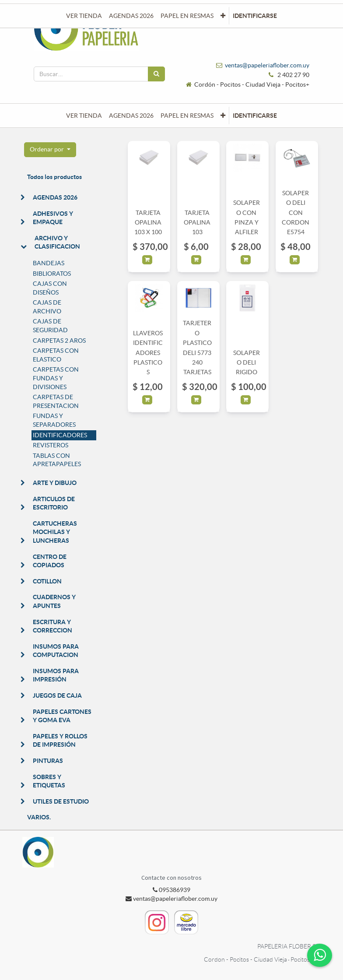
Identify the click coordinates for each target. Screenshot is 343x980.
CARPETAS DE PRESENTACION (56, 401)
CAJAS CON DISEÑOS (50, 288)
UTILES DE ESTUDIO (61, 801)
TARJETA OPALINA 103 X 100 (148, 223)
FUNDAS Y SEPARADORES (54, 420)
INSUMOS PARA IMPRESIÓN (56, 675)
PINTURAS (48, 761)
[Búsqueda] (156, 74)
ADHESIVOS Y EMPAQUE (53, 218)
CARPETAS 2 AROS (59, 341)
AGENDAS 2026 (55, 197)
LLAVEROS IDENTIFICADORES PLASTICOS (148, 353)
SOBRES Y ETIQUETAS (49, 781)
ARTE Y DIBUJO (55, 483)
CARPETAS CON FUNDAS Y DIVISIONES (56, 378)
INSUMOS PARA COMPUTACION (56, 651)
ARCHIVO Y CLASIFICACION (57, 242)
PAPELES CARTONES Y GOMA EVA (62, 716)
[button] (223, 116)
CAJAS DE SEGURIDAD (50, 326)
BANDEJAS (49, 263)
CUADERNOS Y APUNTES (54, 601)
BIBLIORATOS (52, 274)
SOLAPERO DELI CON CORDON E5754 (296, 213)
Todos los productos (54, 177)
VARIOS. (39, 817)
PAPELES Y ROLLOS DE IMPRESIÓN (60, 741)
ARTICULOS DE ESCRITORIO (54, 503)
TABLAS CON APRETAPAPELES (57, 460)
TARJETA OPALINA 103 (197, 223)
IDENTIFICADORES (60, 435)
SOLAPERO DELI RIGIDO (247, 363)
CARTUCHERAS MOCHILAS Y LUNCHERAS (55, 532)
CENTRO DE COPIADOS (50, 561)
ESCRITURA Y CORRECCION (52, 626)
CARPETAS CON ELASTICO (56, 355)
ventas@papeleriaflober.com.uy (267, 65)
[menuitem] (84, 116)
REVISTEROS (51, 445)
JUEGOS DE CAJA (57, 695)
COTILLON (47, 581)
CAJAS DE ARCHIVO (47, 307)
